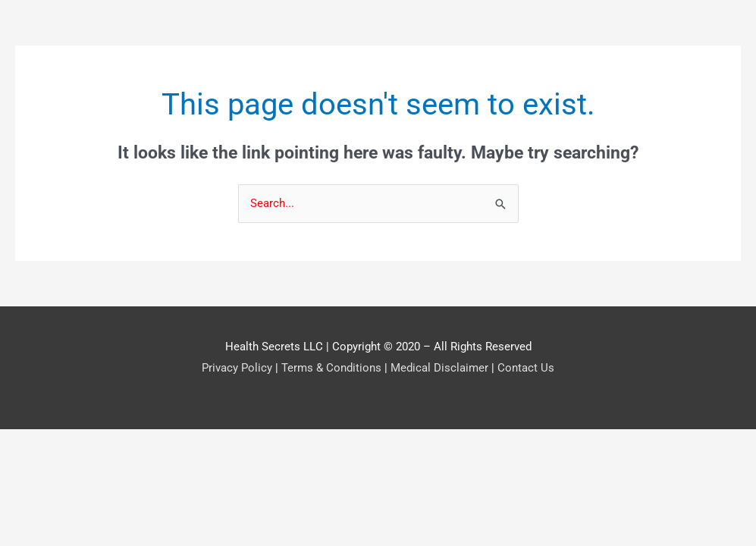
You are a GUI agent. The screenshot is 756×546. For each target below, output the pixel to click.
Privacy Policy (237, 368)
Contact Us (526, 368)
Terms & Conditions (331, 368)
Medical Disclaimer (439, 368)
